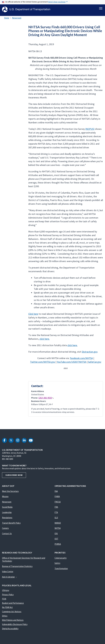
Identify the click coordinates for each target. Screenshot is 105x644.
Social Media (7, 508)
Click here (33, 315)
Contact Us (7, 535)
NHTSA (58, 529)
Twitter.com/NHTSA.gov (43, 363)
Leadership (7, 514)
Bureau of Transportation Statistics (17, 568)
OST (56, 540)
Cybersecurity (61, 559)
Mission (5, 498)
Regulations (7, 519)
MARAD (58, 524)
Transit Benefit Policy (11, 524)
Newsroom (17, 19)
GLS (56, 519)
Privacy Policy (8, 596)
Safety (57, 564)
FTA (56, 514)
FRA (56, 508)
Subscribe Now (14, 476)
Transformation (61, 570)
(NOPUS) (90, 130)
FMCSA (58, 503)
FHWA (57, 498)
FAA (56, 492)
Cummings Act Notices (12, 613)
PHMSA (58, 545)
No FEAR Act (7, 609)
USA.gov (6, 592)
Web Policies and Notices (13, 621)
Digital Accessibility (10, 630)
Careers (5, 529)
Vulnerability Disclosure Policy (15, 626)
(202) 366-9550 (46, 399)
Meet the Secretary (10, 492)
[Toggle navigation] (101, 8)
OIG (56, 535)
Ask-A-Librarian (10, 578)
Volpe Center (8, 573)
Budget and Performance (13, 604)
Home (7, 19)
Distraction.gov (90, 353)
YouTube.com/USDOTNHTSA (72, 363)
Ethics (5, 617)
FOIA (4, 600)
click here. (45, 340)
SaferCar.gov (95, 363)
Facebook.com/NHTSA (81, 359)
